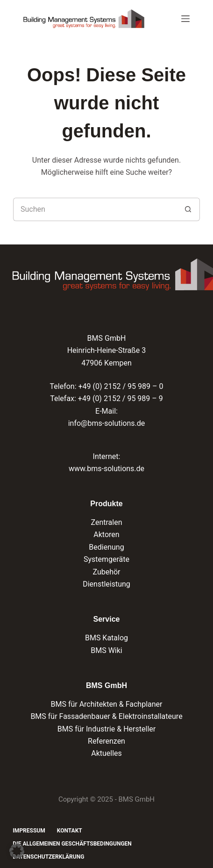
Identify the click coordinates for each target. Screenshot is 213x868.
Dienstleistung (106, 584)
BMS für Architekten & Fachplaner (106, 704)
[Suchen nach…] (95, 209)
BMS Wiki (106, 650)
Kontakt (70, 831)
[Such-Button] (188, 209)
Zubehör (106, 572)
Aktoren (106, 534)
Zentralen (106, 522)
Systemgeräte (106, 559)
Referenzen (106, 741)
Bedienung (106, 547)
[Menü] (185, 19)
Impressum (29, 831)
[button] (17, 851)
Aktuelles (106, 753)
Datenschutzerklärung (48, 857)
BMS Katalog (106, 638)
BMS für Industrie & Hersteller (106, 729)
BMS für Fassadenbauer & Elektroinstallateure (106, 716)
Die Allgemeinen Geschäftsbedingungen (72, 844)
